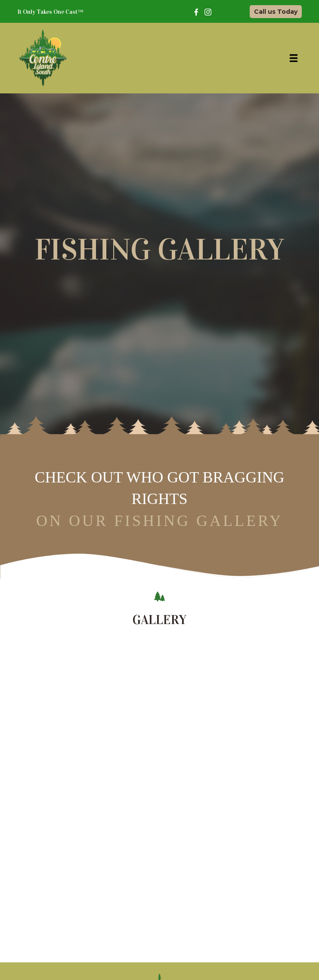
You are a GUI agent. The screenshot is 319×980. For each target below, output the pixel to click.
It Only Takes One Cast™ (50, 12)
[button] (276, 12)
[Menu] (294, 58)
